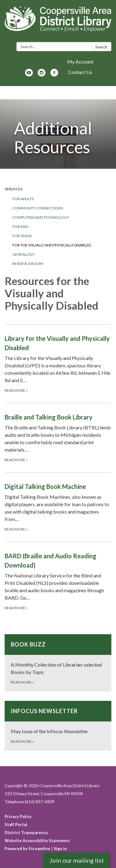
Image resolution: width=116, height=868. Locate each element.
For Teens (22, 236)
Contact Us (80, 72)
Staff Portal (16, 825)
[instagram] (42, 74)
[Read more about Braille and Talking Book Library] (58, 438)
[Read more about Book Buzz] (58, 663)
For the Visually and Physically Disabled (52, 245)
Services (14, 189)
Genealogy (24, 254)
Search (101, 47)
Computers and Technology (41, 217)
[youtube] (29, 74)
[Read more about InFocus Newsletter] (58, 726)
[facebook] (54, 74)
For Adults (23, 199)
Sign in (60, 849)
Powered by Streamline (27, 849)
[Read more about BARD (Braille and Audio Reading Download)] (58, 581)
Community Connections (38, 208)
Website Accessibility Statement (37, 841)
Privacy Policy (18, 816)
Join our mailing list (77, 860)
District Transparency (26, 833)
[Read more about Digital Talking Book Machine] (58, 507)
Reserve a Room (28, 264)
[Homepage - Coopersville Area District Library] (58, 22)
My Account (80, 62)
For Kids (20, 227)
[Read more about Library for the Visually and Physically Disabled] (58, 364)
